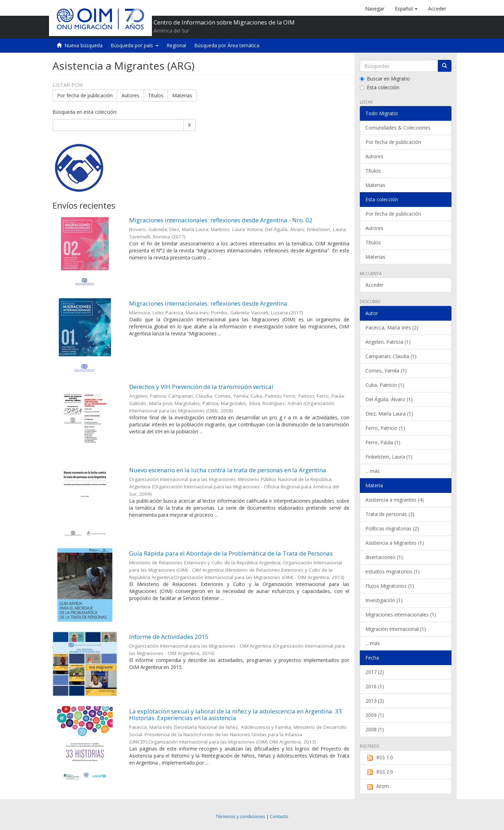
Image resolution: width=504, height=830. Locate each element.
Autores (130, 95)
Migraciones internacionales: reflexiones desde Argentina (208, 303)
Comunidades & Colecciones (398, 128)
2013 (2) (375, 701)
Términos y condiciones (240, 817)
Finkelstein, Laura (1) (389, 457)
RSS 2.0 (379, 772)
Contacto (279, 817)
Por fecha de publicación (85, 95)
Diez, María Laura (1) (389, 414)
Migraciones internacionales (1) (401, 615)
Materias (182, 95)
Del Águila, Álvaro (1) (389, 399)
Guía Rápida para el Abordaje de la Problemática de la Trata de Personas (231, 553)
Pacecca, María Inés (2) (392, 327)
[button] (406, 9)
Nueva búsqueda (83, 45)
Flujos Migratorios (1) (390, 586)
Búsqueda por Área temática (227, 45)
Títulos (156, 95)
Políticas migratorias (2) (392, 528)
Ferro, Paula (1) (383, 442)
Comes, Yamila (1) (386, 371)
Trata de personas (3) (390, 514)
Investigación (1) (384, 600)
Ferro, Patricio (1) (385, 428)
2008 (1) (375, 729)
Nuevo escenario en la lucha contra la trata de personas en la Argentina (228, 470)
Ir (190, 125)
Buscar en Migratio (385, 79)
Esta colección (380, 87)
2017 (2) (375, 672)
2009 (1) (375, 715)
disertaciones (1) (384, 557)
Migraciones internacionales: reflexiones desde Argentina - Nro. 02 (221, 220)
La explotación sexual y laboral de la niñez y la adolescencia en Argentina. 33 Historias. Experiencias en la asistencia (236, 714)
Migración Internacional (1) (396, 629)
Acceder (374, 285)
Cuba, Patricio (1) (385, 385)
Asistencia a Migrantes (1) (395, 543)
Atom (377, 786)
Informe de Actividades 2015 (169, 637)
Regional (176, 45)
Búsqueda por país (135, 45)
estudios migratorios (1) (393, 571)
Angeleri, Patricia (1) (388, 342)
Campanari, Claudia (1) (391, 356)
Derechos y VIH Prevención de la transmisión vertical (201, 387)
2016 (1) (375, 686)
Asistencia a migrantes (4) (395, 500)
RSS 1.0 (379, 758)
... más (373, 471)
